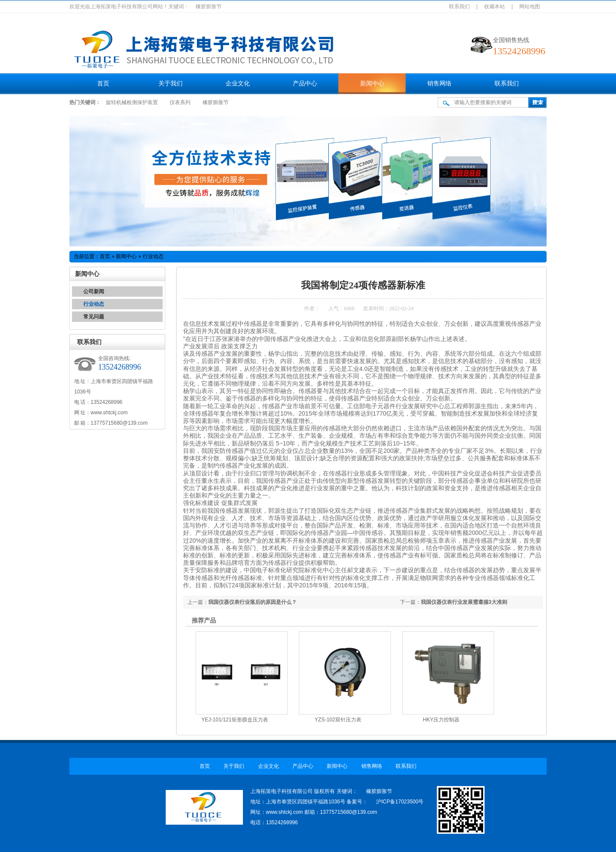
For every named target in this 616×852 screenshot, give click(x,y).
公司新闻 (94, 292)
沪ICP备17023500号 (400, 802)
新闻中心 (372, 84)
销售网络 (439, 84)
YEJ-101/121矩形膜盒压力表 (234, 720)
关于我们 (170, 84)
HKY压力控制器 (441, 720)
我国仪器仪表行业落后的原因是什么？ (252, 602)
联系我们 (459, 7)
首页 (103, 84)
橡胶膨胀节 (216, 102)
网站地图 (530, 7)
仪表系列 (180, 102)
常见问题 (94, 317)
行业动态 (94, 304)
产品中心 (305, 84)
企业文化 (238, 84)
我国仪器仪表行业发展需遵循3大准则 (464, 602)
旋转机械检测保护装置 (132, 102)
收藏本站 (495, 7)
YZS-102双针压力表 (338, 720)
